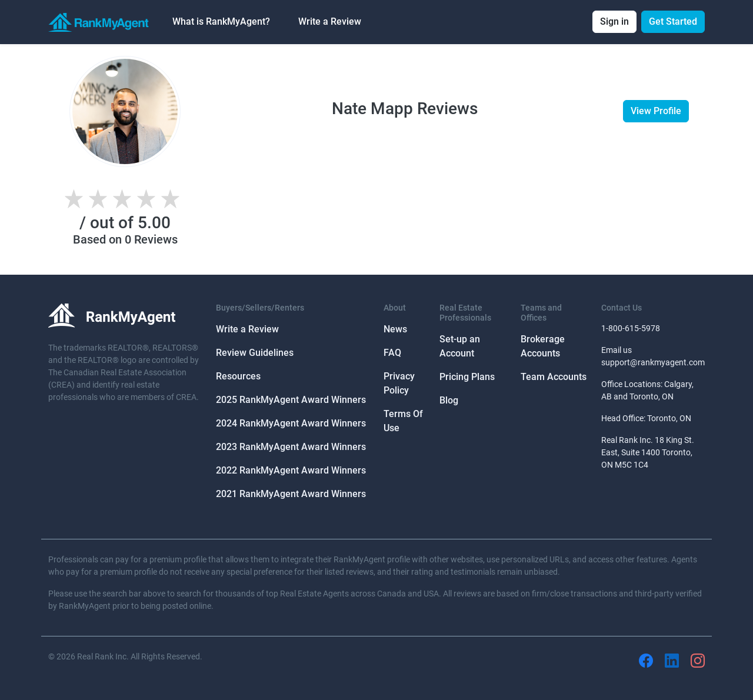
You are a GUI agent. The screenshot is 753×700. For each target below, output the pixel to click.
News (395, 329)
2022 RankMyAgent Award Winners (291, 470)
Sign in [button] (614, 21)
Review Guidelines (255, 353)
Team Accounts (554, 377)
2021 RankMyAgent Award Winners (291, 494)
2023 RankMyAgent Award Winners (291, 447)
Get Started (673, 21)
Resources (238, 376)
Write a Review (330, 21)
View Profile (656, 111)
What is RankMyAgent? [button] (221, 21)
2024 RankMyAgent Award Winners (291, 423)
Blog (449, 400)
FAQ (392, 353)
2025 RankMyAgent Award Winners (291, 400)
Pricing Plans (467, 377)
